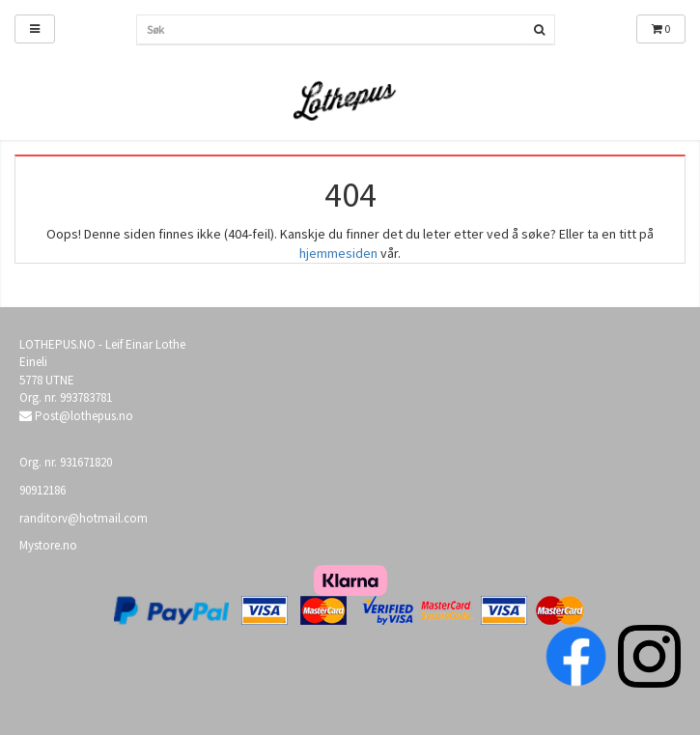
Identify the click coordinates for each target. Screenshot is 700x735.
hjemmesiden (338, 253)
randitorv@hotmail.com (84, 518)
